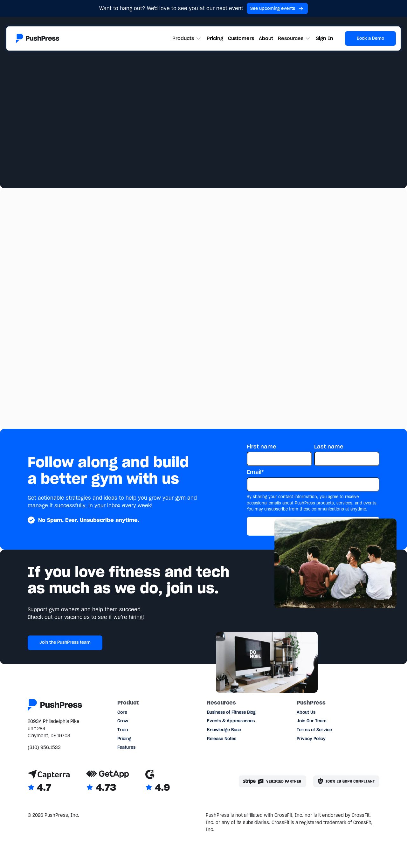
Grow (123, 721)
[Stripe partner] (272, 781)
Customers (241, 38)
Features (126, 747)
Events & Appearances (231, 721)
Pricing (215, 38)
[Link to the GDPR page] (346, 781)
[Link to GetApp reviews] (108, 781)
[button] (187, 38)
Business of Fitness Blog (231, 712)
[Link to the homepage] (38, 38)
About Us (306, 712)
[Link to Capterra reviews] (49, 781)
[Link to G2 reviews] (158, 781)
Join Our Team (312, 721)
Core (122, 712)
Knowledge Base (224, 730)
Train (123, 730)
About (266, 38)
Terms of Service (314, 730)
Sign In (325, 38)
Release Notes (222, 739)
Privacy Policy (311, 739)
